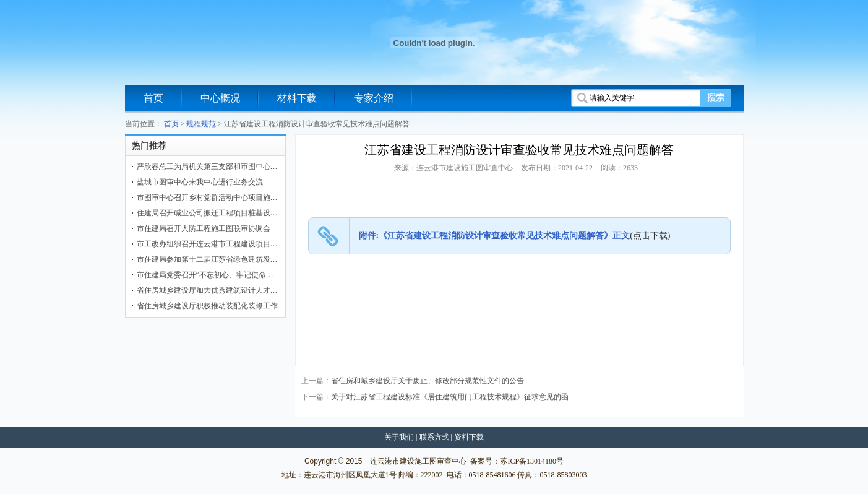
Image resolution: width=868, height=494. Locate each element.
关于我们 (399, 437)
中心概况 (220, 98)
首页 (153, 98)
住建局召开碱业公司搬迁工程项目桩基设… (207, 213)
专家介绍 (374, 98)
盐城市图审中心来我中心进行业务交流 (200, 182)
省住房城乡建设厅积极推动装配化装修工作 (207, 306)
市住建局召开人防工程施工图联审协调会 (204, 228)
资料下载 (469, 437)
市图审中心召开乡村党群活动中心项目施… (207, 197)
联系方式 (434, 437)
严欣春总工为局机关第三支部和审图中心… (207, 167)
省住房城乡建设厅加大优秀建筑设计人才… (207, 290)
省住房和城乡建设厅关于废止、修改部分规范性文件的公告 (428, 381)
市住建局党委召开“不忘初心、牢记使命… (205, 275)
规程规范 (201, 124)
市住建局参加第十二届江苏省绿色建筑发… (207, 259)
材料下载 (297, 98)
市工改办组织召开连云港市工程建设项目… (207, 244)
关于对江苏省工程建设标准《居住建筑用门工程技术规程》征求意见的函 (450, 397)
